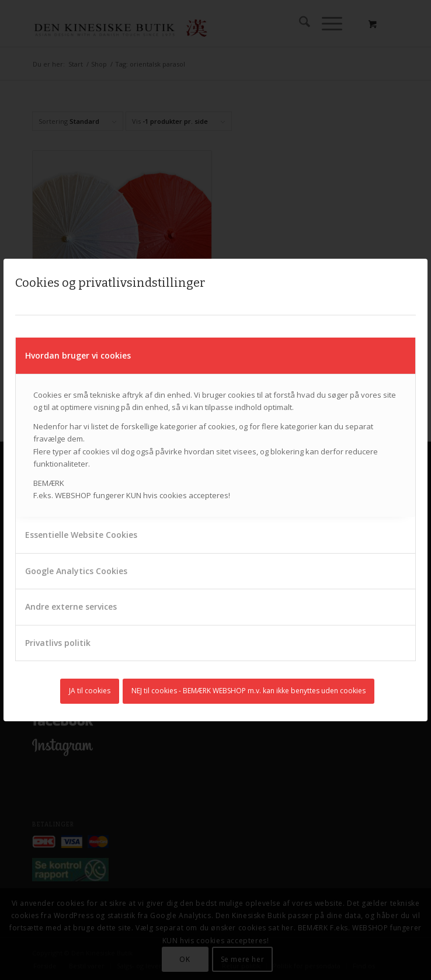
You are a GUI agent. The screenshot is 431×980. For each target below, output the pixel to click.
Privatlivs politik (58, 643)
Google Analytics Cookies (76, 571)
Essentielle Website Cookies (81, 535)
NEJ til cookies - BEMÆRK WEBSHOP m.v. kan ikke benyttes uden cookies (248, 691)
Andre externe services (71, 607)
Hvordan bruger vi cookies (78, 355)
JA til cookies (90, 691)
